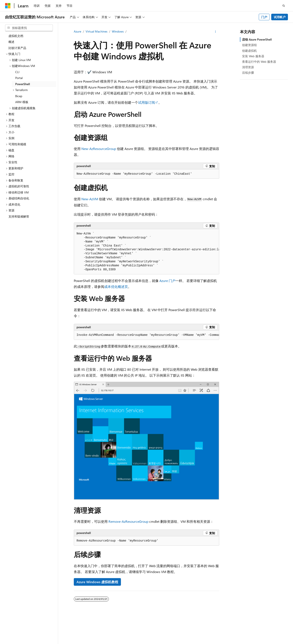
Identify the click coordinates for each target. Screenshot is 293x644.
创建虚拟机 (249, 51)
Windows (118, 31)
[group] (146, 252)
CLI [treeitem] (17, 72)
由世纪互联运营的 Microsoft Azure (138, 642)
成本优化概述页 (116, 287)
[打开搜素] (284, 6)
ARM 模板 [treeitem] (22, 102)
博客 (209, 642)
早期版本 (195, 642)
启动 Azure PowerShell (257, 39)
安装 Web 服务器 (253, 56)
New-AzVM (90, 199)
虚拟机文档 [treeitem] (16, 36)
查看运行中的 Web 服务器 (259, 62)
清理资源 (248, 67)
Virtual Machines (97, 31)
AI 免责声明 (176, 642)
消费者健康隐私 (256, 642)
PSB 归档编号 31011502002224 (73, 642)
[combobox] (29, 28)
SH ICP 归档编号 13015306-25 (25, 642)
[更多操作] (216, 32)
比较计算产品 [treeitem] (17, 48)
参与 (223, 642)
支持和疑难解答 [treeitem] (19, 216)
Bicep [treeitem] (19, 96)
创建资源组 (249, 45)
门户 (264, 17)
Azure (77, 31)
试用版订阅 (146, 102)
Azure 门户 (167, 281)
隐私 (104, 642)
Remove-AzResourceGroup (128, 521)
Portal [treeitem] (19, 78)
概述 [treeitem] (11, 42)
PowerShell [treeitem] (23, 84)
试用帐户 (280, 17)
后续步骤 (248, 73)
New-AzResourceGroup (99, 149)
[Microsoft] (8, 6)
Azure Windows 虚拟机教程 (97, 582)
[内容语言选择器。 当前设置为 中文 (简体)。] (17, 632)
